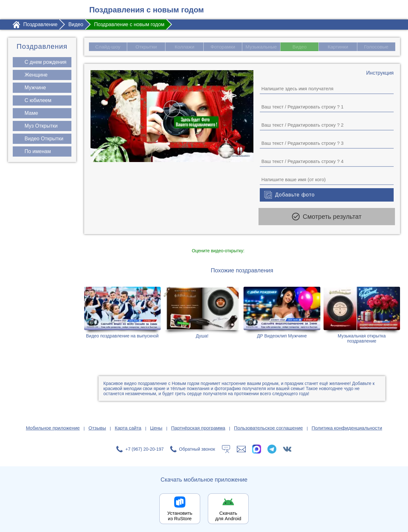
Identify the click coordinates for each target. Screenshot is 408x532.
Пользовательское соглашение (268, 426)
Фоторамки (223, 47)
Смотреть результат (327, 217)
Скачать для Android (228, 514)
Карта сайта (128, 426)
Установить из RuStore (180, 514)
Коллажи (184, 47)
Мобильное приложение (53, 426)
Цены (156, 426)
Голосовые (377, 47)
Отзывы (97, 426)
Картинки (338, 47)
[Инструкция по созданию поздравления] (380, 73)
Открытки (146, 47)
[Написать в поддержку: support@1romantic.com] (241, 447)
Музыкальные (262, 47)
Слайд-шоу (108, 47)
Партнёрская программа (198, 426)
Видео (300, 47)
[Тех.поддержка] (226, 447)
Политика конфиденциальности (347, 426)
